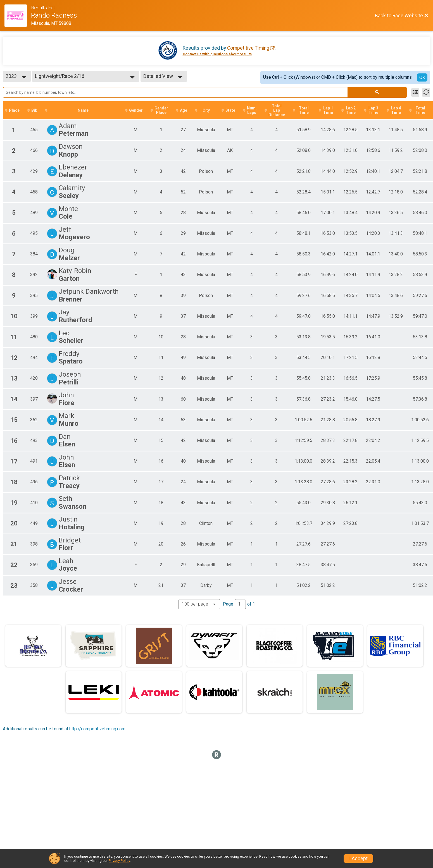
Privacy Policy (119, 861)
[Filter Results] (415, 92)
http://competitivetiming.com (97, 729)
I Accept (358, 859)
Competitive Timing (248, 48)
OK (422, 77)
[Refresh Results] (426, 92)
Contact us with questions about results (217, 54)
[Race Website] (18, 16)
